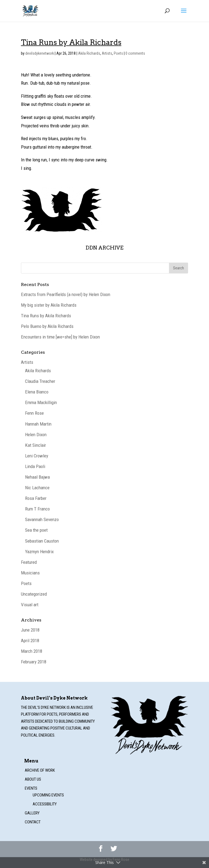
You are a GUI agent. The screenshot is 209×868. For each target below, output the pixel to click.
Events (31, 788)
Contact (33, 822)
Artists (107, 53)
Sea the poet (36, 530)
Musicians (30, 573)
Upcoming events (48, 795)
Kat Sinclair (36, 445)
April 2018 (30, 641)
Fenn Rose (34, 413)
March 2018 (32, 651)
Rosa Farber (36, 498)
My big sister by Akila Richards (49, 305)
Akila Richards (89, 53)
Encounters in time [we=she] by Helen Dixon (60, 337)
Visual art (30, 605)
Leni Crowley (37, 456)
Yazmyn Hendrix (39, 552)
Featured (29, 562)
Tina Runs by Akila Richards (46, 316)
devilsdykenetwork (40, 53)
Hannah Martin (38, 424)
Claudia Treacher (40, 381)
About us (33, 779)
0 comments (135, 53)
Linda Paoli (35, 466)
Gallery (32, 813)
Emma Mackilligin (41, 402)
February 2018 (34, 662)
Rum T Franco (37, 509)
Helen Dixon (36, 435)
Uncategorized (34, 594)
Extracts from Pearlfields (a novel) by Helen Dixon (66, 294)
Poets (118, 53)
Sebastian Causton (42, 541)
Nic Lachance (37, 488)
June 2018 (30, 630)
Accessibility (45, 804)
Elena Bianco (37, 392)
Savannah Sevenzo (42, 519)
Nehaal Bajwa (37, 477)
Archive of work (40, 770)
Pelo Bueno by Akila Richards (47, 326)
